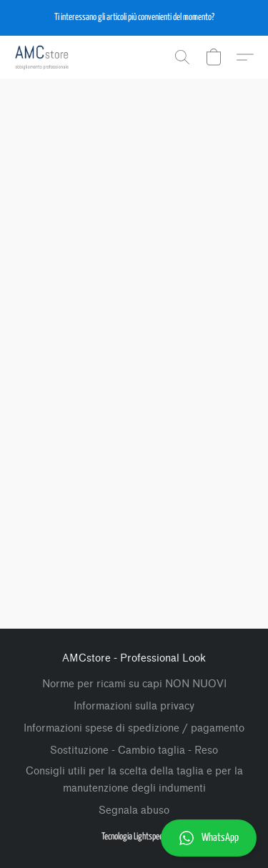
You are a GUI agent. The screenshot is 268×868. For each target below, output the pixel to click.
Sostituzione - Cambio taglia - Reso (134, 750)
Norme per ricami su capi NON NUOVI (134, 684)
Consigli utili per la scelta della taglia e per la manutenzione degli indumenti (134, 780)
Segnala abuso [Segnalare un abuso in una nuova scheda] (134, 810)
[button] (134, 18)
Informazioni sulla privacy (134, 706)
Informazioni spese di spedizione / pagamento (134, 728)
